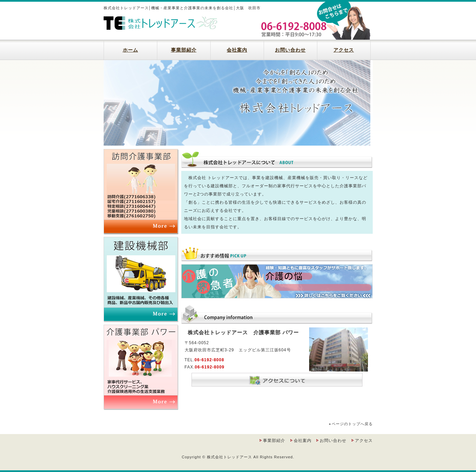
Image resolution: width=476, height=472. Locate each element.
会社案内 (237, 50)
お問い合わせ (290, 50)
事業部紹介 (184, 50)
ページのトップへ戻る (352, 424)
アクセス (344, 50)
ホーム (130, 50)
